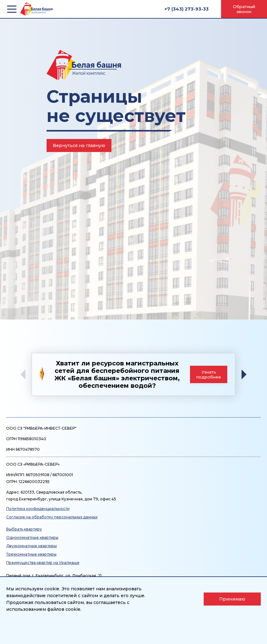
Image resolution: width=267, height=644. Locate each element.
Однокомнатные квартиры (32, 537)
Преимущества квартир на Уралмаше (43, 563)
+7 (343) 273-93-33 (187, 9)
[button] (246, 374)
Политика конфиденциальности (38, 509)
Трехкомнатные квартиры (31, 554)
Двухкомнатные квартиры (32, 546)
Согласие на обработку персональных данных (52, 517)
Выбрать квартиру (24, 529)
